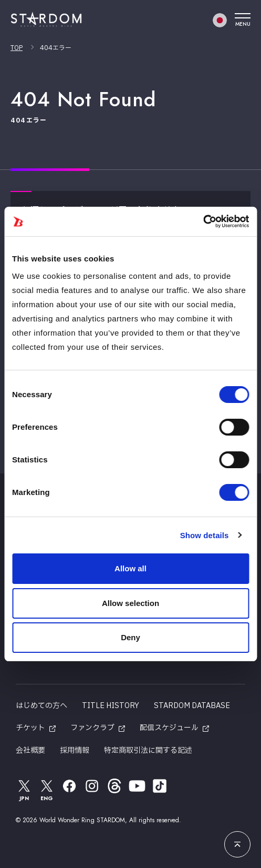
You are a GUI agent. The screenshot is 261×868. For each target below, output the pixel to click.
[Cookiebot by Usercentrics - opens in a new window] (203, 221)
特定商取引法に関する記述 (148, 750)
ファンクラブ (92, 728)
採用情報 (75, 750)
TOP (17, 48)
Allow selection (130, 603)
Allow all (130, 568)
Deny (130, 637)
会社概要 (30, 750)
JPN (24, 790)
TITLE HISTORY (111, 706)
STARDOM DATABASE (192, 706)
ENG (47, 790)
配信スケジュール (169, 728)
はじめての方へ (41, 706)
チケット (30, 728)
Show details (205, 535)
